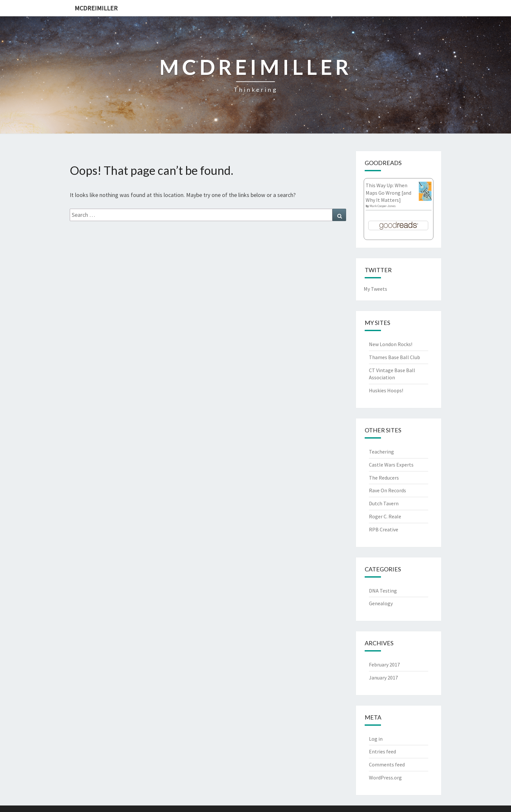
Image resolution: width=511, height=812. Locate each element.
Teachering (381, 452)
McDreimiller (96, 8)
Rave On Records (387, 490)
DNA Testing (383, 591)
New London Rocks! (391, 344)
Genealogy (381, 603)
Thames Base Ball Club (394, 357)
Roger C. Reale (385, 516)
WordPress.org (385, 777)
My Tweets (375, 289)
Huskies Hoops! (386, 390)
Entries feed (382, 751)
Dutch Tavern (384, 503)
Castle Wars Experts (391, 465)
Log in (376, 739)
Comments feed (387, 764)
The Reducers (384, 478)
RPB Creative (384, 529)
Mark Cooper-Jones (383, 206)
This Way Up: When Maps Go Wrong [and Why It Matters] (388, 193)
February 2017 (384, 665)
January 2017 (383, 678)
